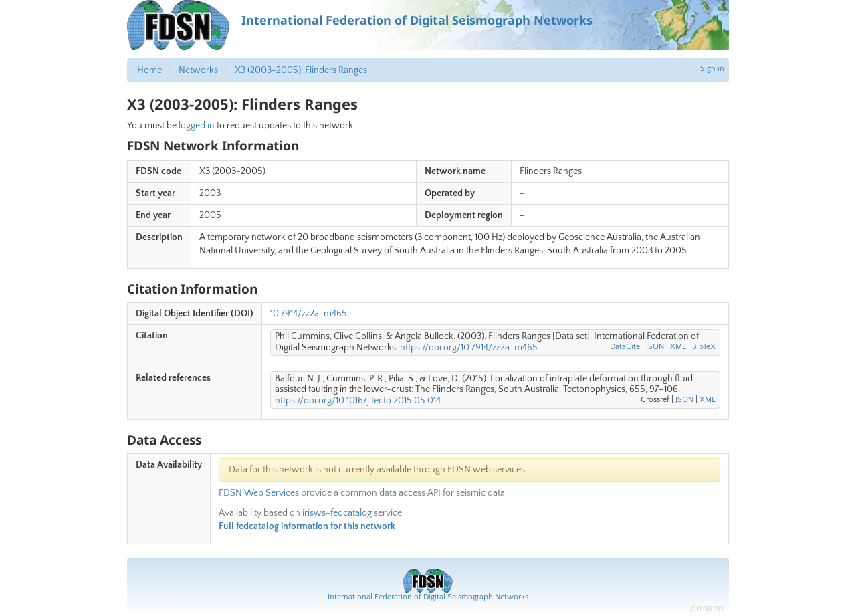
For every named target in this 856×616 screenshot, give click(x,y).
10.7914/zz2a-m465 (309, 314)
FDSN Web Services (259, 493)
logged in (197, 126)
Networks (198, 70)
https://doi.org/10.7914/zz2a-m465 (469, 348)
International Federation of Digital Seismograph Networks (428, 597)
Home (149, 70)
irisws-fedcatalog (337, 513)
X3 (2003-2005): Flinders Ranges (301, 70)
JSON (655, 347)
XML (678, 347)
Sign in (712, 69)
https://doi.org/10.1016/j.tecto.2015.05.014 (358, 401)
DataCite (625, 347)
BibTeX (704, 347)
